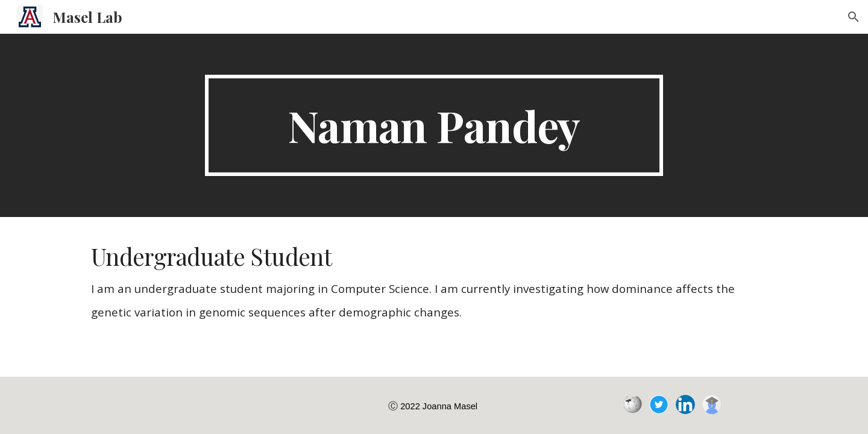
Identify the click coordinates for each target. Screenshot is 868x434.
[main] (434, 125)
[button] (854, 17)
